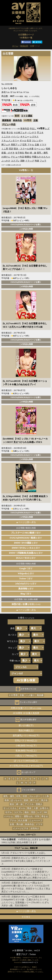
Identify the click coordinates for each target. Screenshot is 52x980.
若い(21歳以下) (26, 725)
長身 (7, 800)
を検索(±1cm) (26, 604)
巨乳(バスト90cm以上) (26, 741)
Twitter (33, 954)
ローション (40, 149)
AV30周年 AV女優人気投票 (26, 713)
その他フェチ (20, 133)
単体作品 (17, 120)
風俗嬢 (40, 695)
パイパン (15, 137)
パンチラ (32, 133)
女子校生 (20, 153)
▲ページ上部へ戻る (26, 522)
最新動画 (7, 120)
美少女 (10, 133)
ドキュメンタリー (10, 141)
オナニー (25, 137)
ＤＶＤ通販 (27, 116)
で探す (26, 533)
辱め (27, 153)
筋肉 (26, 800)
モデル (8, 812)
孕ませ (45, 816)
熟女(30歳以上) (26, 730)
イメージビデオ (21, 828)
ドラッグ (30, 161)
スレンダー (37, 141)
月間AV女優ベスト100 (26, 708)
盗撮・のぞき (8, 153)
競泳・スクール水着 (24, 149)
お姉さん (6, 157)
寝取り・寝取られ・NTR (27, 816)
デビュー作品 (9, 124)
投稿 (48, 149)
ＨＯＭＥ (26, 917)
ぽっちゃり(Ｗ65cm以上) (26, 761)
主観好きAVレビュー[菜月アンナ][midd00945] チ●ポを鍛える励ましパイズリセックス (26, 861)
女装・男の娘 (16, 824)
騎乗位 (28, 157)
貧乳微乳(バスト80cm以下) (26, 736)
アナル (31, 145)
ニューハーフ (36, 820)
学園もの (36, 157)
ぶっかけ (6, 161)
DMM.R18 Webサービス (30, 962)
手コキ (40, 133)
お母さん (44, 808)
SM (45, 812)
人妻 (36, 808)
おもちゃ (46, 157)
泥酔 (22, 161)
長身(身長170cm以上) (26, 751)
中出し (33, 129)
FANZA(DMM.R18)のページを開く (26, 225)
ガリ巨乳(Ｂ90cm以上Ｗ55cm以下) (26, 766)
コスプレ (15, 161)
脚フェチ (6, 145)
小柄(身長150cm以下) (26, 746)
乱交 (29, 141)
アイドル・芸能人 (34, 804)
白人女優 (23, 820)
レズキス (34, 137)
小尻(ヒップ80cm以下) (26, 756)
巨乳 (25, 145)
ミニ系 (5, 149)
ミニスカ (6, 137)
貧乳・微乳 (42, 153)
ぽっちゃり (16, 800)
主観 (35, 120)
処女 (12, 804)
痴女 (4, 133)
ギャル (23, 141)
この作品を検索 (26, 229)
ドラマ (43, 145)
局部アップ (16, 145)
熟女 (29, 808)
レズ (47, 129)
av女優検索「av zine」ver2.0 (26, 950)
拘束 (37, 161)
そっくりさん (10, 808)
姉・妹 (33, 153)
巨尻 (25, 796)
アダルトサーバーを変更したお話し (28, 853)
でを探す (26, 538)
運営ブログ (22, 954)
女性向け (35, 828)
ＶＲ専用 (13, 695)
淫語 (11, 149)
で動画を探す (26, 558)
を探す (26, 573)
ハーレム (9, 816)
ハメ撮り (30, 695)
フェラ (43, 161)
